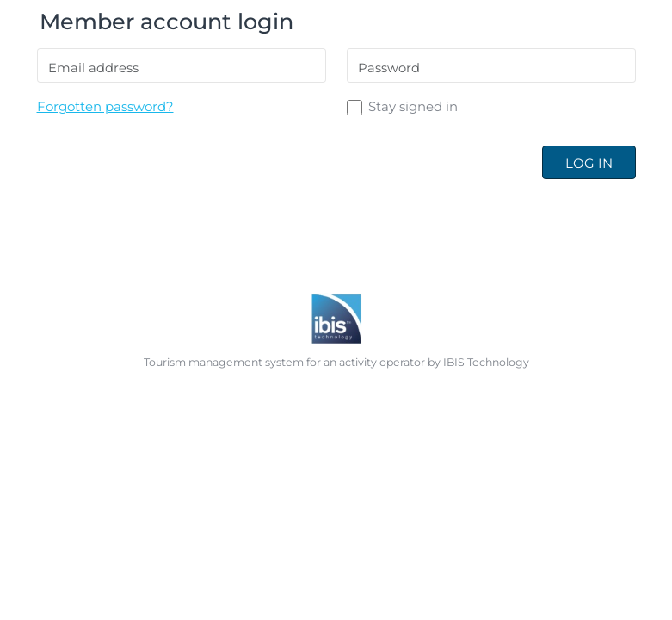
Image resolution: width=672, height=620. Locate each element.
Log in (589, 163)
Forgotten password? (105, 106)
